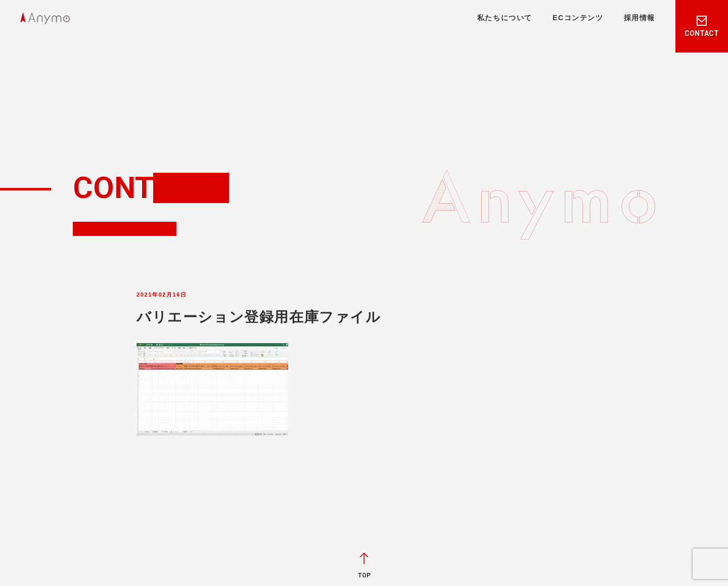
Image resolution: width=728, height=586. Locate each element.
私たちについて (505, 18)
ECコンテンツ (578, 18)
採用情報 (640, 18)
